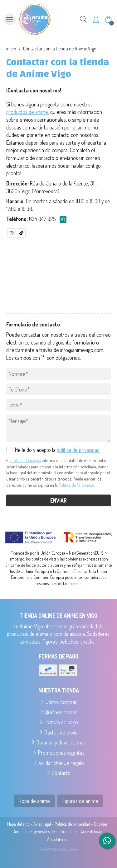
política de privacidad (78, 450)
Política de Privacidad (76, 485)
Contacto (61, 773)
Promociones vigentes (61, 753)
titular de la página (26, 460)
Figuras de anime (80, 801)
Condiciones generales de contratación (45, 831)
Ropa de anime (34, 801)
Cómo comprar (61, 702)
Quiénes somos (61, 712)
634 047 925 (42, 219)
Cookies (101, 824)
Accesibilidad (91, 831)
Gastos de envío (61, 732)
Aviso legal (42, 824)
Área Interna (57, 839)
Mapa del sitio (18, 824)
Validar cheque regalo (61, 763)
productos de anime (27, 112)
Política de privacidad (72, 824)
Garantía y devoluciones (61, 742)
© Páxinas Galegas (58, 849)
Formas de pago (61, 722)
